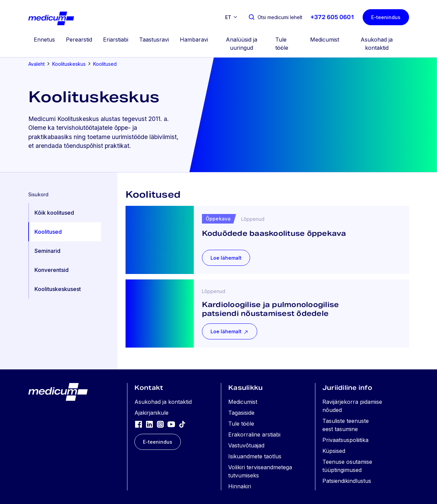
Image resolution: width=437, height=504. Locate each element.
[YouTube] (171, 424)
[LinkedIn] (149, 424)
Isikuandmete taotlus (255, 456)
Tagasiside (241, 413)
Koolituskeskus (69, 64)
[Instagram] (160, 424)
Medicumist (325, 40)
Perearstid (79, 40)
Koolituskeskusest (58, 289)
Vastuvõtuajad (246, 445)
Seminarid (47, 251)
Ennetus (44, 40)
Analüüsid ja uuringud (242, 44)
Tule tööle (282, 44)
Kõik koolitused (54, 213)
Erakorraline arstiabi (254, 434)
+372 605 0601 (332, 17)
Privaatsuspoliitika (345, 440)
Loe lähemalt (226, 258)
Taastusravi (154, 40)
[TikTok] (182, 424)
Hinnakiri (240, 486)
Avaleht (37, 64)
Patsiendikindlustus (347, 481)
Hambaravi (194, 40)
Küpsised (334, 451)
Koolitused (105, 64)
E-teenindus (386, 17)
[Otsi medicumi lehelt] (275, 17)
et (228, 17)
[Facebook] (139, 424)
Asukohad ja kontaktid (377, 44)
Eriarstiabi (116, 40)
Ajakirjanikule (151, 413)
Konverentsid (52, 270)
